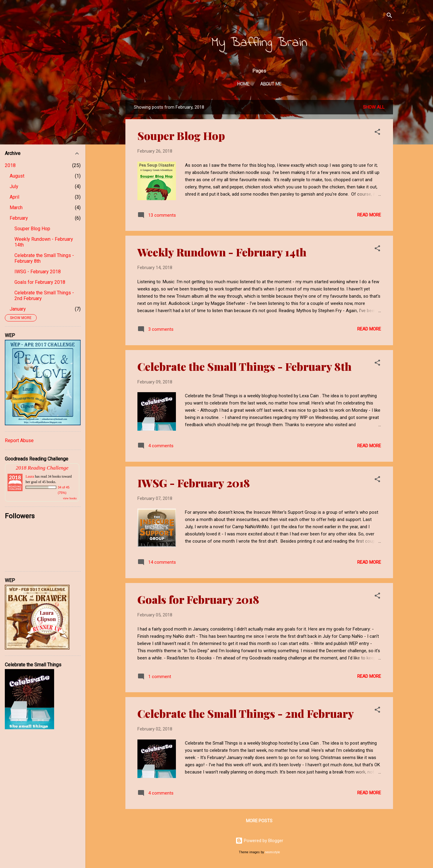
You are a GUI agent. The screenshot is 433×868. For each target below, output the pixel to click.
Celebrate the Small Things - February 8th (244, 366)
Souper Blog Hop (181, 135)
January (18, 309)
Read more (369, 215)
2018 (10, 165)
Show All (374, 107)
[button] (377, 133)
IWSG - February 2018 (194, 483)
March (16, 208)
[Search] (389, 16)
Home (243, 84)
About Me (271, 84)
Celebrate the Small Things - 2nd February (246, 713)
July (14, 186)
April (14, 197)
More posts (259, 821)
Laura (30, 476)
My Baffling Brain (259, 43)
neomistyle (272, 852)
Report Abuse (19, 440)
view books (70, 498)
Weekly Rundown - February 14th (222, 252)
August (17, 176)
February (19, 218)
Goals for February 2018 (198, 599)
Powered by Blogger (259, 841)
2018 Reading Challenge (42, 468)
